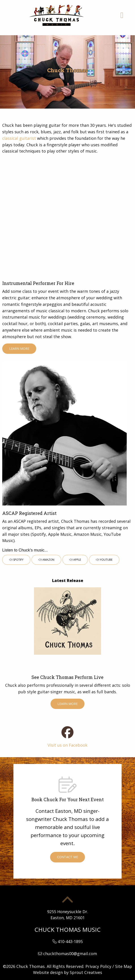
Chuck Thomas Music (67, 930)
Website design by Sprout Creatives (68, 972)
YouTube (104, 560)
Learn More (19, 349)
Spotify (16, 560)
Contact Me (67, 857)
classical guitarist (19, 138)
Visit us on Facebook (67, 745)
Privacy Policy (98, 966)
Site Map (124, 966)
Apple (75, 560)
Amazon (46, 560)
